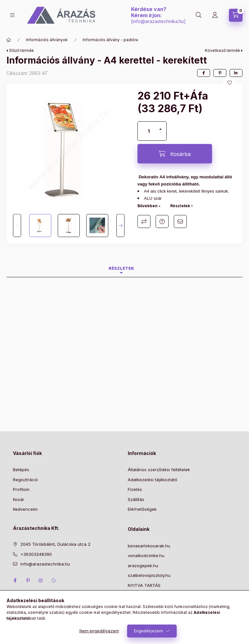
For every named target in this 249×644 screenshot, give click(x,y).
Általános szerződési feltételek (159, 470)
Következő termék (223, 50)
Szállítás (136, 499)
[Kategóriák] (12, 15)
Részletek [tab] (121, 268)
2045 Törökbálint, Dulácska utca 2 (55, 544)
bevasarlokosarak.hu (149, 546)
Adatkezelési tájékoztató (153, 480)
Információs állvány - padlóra (110, 40)
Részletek (180, 206)
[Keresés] (199, 15)
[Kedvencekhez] (230, 83)
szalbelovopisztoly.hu (149, 575)
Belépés (21, 470)
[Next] (120, 226)
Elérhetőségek (142, 509)
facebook (15, 580)
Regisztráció (25, 480)
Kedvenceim (25, 509)
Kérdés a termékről (162, 221)
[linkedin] (236, 73)
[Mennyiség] (149, 131)
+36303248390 (36, 554)
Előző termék (22, 50)
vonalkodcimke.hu (146, 555)
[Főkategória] (9, 40)
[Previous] (17, 226)
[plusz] (160, 126)
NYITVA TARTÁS (144, 585)
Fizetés (135, 489)
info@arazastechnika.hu (158, 21)
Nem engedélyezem (99, 631)
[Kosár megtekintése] (236, 15)
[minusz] (160, 136)
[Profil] (215, 15)
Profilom (21, 489)
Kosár (19, 499)
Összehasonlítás (144, 221)
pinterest (28, 580)
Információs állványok (47, 40)
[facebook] (204, 73)
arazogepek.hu (143, 566)
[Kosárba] (175, 154)
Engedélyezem (148, 631)
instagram (41, 580)
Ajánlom (180, 221)
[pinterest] (220, 73)
